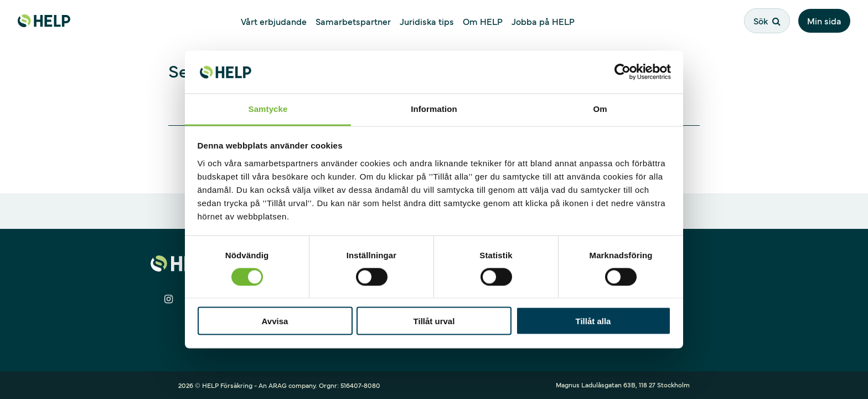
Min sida (824, 21)
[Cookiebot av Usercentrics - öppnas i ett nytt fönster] (622, 72)
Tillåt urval (434, 321)
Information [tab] (434, 108)
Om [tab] (600, 108)
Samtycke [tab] (268, 108)
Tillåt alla (593, 321)
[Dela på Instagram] (169, 299)
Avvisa (275, 321)
